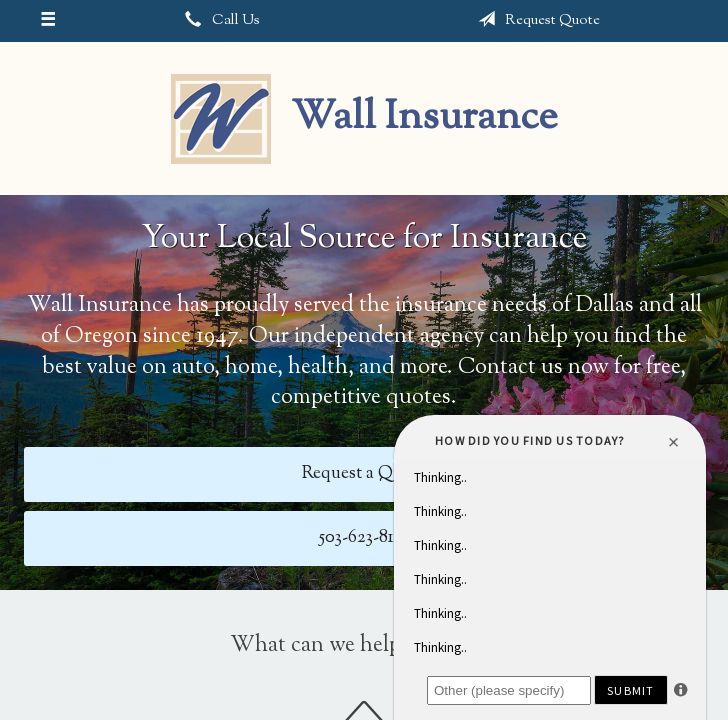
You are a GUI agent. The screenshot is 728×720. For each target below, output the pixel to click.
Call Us (218, 20)
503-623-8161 (364, 537)
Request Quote (535, 20)
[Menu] (47, 21)
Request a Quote (364, 473)
